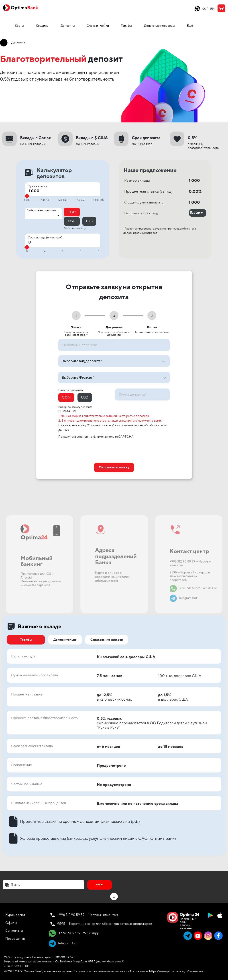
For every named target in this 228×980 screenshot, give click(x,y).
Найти (100, 885)
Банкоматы (14, 931)
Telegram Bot (63, 943)
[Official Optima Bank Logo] (20, 8)
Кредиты (42, 26)
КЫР (205, 9)
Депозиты (68, 26)
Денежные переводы (159, 26)
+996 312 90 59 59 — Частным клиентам (88, 915)
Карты (19, 26)
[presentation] (92, 449)
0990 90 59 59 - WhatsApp (74, 933)
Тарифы (126, 26)
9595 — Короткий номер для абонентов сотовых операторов (105, 924)
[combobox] (43, 885)
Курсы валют (15, 915)
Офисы (11, 923)
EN (212, 9)
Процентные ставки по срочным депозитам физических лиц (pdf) (73, 821)
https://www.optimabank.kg (167, 971)
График (196, 213)
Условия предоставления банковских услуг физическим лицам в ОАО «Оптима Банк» (91, 838)
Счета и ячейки (98, 26)
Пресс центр (15, 939)
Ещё (190, 26)
